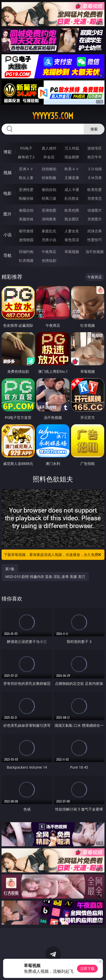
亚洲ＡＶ (26, 169)
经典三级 (49, 198)
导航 (8, 255)
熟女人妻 (26, 178)
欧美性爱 (95, 190)
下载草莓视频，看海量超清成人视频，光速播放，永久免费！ (53, 555)
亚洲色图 (49, 210)
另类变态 (95, 198)
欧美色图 (72, 210)
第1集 (10, 569)
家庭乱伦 (49, 231)
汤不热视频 (95, 252)
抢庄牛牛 (95, 157)
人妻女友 (72, 231)
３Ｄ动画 (95, 169)
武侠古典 (95, 231)
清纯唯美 (49, 219)
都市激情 (26, 231)
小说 (8, 235)
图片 (8, 214)
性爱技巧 (95, 240)
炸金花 (49, 157)
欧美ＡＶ (72, 169)
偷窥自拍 (26, 210)
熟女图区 (72, 219)
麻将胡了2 (26, 157)
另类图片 (95, 219)
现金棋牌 (72, 157)
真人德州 (49, 148)
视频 (8, 173)
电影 (8, 193)
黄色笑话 (72, 240)
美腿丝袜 (26, 219)
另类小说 (49, 240)
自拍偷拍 (49, 169)
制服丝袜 (26, 198)
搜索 (94, 129)
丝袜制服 (49, 178)
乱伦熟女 (72, 198)
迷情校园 (26, 240)
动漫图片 (95, 210)
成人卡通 (72, 190)
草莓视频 (72, 252)
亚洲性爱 (26, 190)
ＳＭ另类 (95, 178)
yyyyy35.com (53, 116)
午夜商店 (49, 252)
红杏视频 (26, 260)
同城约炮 (26, 252)
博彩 (8, 152)
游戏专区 (95, 148)
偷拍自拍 (49, 190)
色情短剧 (49, 260)
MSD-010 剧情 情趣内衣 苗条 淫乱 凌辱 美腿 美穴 (45, 577)
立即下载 (87, 968)
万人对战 (72, 148)
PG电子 (26, 148)
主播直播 (72, 178)
